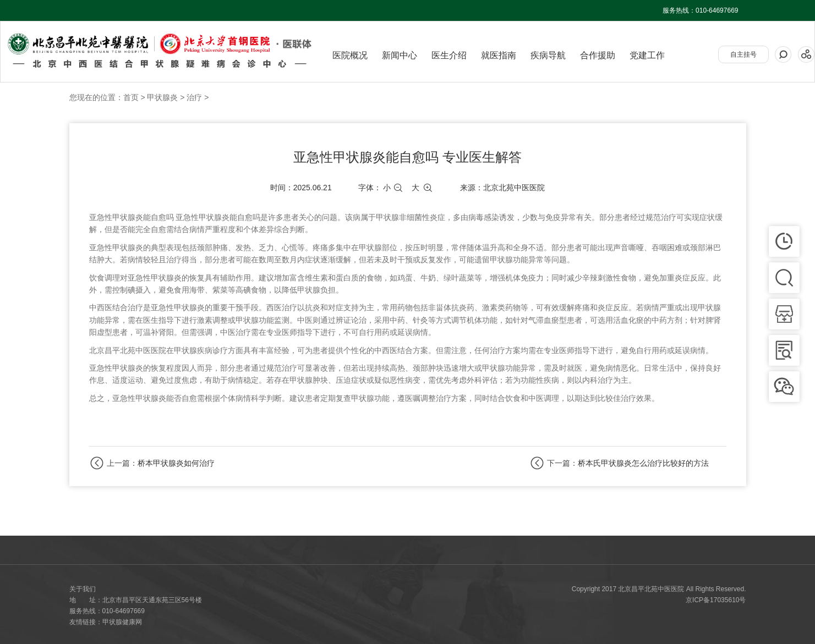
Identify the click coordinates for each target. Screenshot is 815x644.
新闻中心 (400, 55)
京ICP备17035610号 (716, 600)
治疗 (194, 97)
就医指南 (499, 55)
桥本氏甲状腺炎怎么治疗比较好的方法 (643, 463)
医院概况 (350, 55)
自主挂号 (743, 54)
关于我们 (83, 589)
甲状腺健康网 (122, 622)
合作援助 (598, 55)
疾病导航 (548, 55)
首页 (131, 97)
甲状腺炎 (162, 97)
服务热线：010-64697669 (700, 10)
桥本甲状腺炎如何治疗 (176, 463)
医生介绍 (449, 55)
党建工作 (647, 55)
